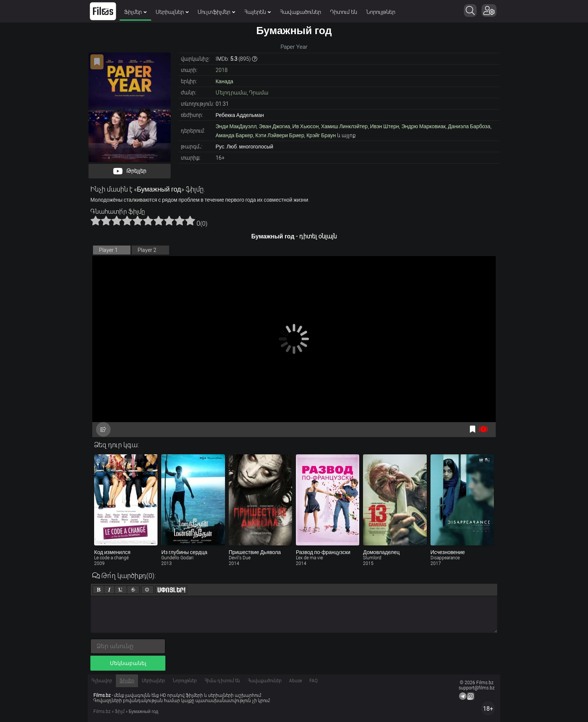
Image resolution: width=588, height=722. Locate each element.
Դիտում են (343, 12)
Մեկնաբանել (128, 663)
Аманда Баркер (234, 135)
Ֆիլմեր (135, 12)
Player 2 (147, 250)
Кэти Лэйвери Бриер (280, 135)
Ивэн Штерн (385, 126)
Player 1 (108, 250)
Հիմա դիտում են (222, 681)
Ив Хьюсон (306, 126)
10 (190, 220)
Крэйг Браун (321, 135)
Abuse (295, 681)
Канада (224, 81)
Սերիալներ (172, 12)
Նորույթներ (381, 12)
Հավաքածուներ (300, 12)
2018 (222, 70)
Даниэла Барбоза (469, 126)
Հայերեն (257, 12)
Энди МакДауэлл (236, 126)
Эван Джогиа (274, 126)
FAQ (313, 681)
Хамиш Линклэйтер (344, 126)
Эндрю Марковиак (423, 126)
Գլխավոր (102, 681)
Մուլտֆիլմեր (216, 12)
